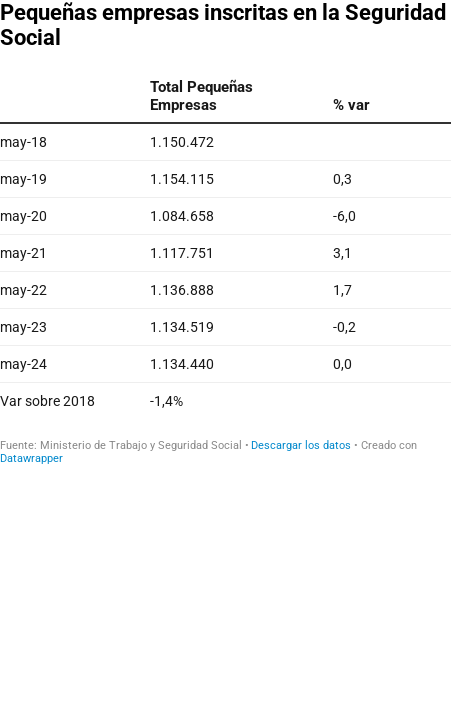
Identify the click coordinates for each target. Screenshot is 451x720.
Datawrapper (31, 458)
